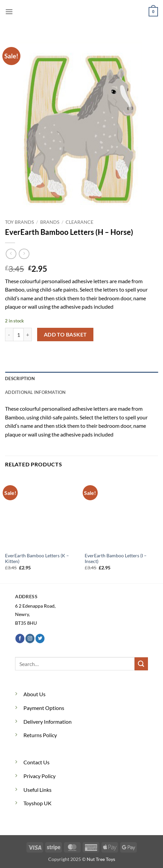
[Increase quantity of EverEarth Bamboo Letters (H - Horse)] (28, 335)
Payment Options (44, 708)
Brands (50, 222)
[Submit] (141, 664)
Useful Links (37, 790)
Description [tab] (20, 378)
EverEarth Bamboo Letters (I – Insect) (116, 559)
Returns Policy (40, 735)
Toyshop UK (37, 803)
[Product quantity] (18, 335)
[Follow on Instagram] (30, 639)
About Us (34, 694)
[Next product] (11, 254)
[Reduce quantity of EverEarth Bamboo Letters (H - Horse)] (9, 335)
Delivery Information (48, 722)
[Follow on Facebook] (20, 639)
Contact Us (36, 762)
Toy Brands (19, 222)
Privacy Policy (39, 776)
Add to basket (65, 335)
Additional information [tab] (35, 392)
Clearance (79, 222)
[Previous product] (24, 254)
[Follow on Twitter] (40, 639)
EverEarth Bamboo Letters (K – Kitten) (37, 559)
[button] (9, 12)
